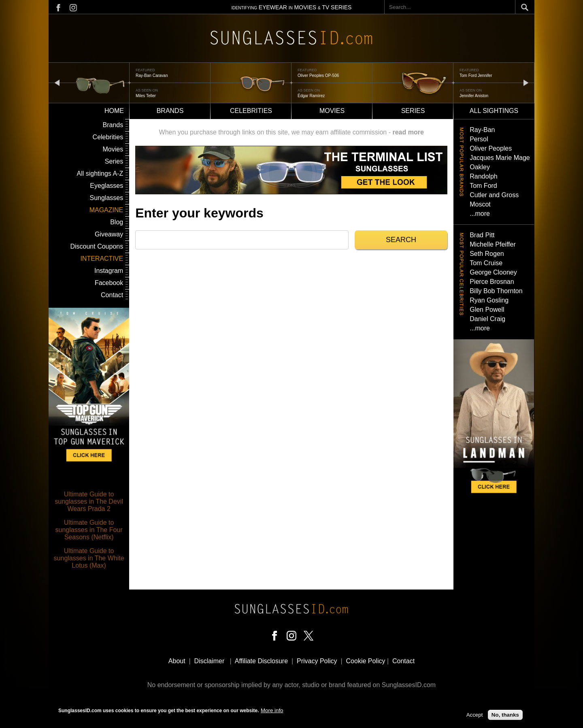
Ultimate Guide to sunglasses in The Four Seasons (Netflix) (89, 530)
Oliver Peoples (491, 148)
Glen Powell (487, 310)
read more (408, 132)
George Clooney (493, 272)
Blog (117, 222)
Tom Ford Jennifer (476, 76)
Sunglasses (106, 198)
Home (114, 111)
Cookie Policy (366, 661)
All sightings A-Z (100, 173)
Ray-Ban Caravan (152, 76)
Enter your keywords (199, 213)
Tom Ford (483, 186)
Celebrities (251, 111)
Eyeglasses (106, 186)
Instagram (109, 271)
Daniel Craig (487, 319)
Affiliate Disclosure (261, 661)
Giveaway (109, 234)
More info (272, 712)
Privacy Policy (317, 661)
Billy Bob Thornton (496, 291)
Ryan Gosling (489, 300)
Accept (475, 716)
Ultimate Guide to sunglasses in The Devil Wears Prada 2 (89, 501)
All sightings (494, 111)
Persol (479, 139)
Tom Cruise (486, 263)
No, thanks (505, 716)
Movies (332, 111)
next (526, 82)
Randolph (484, 176)
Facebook (109, 283)
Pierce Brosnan (492, 282)
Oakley (480, 167)
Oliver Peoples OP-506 (318, 76)
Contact (112, 295)
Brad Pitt (482, 235)
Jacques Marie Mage (500, 158)
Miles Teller (146, 96)
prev (57, 82)
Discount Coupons (97, 246)
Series (413, 111)
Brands (170, 111)
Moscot (480, 204)
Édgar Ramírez (311, 96)
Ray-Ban (482, 130)
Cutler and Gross (494, 195)
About (177, 661)
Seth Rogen (487, 254)
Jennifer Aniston (474, 96)
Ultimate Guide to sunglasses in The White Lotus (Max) (89, 558)
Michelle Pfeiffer (493, 244)
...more (480, 214)
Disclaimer (210, 661)
